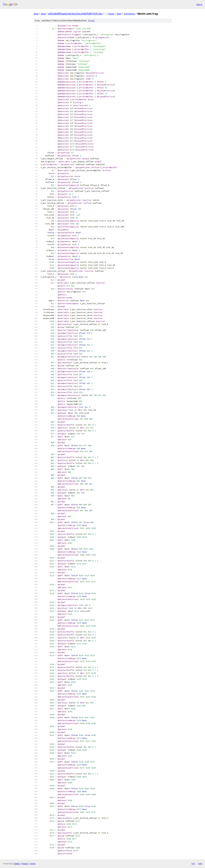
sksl (119, 14)
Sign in (199, 4)
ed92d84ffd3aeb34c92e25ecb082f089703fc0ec (75, 14)
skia (36, 14)
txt (193, 863)
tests (111, 14)
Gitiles (17, 864)
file (91, 21)
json (200, 863)
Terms (33, 864)
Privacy (25, 864)
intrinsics (129, 14)
